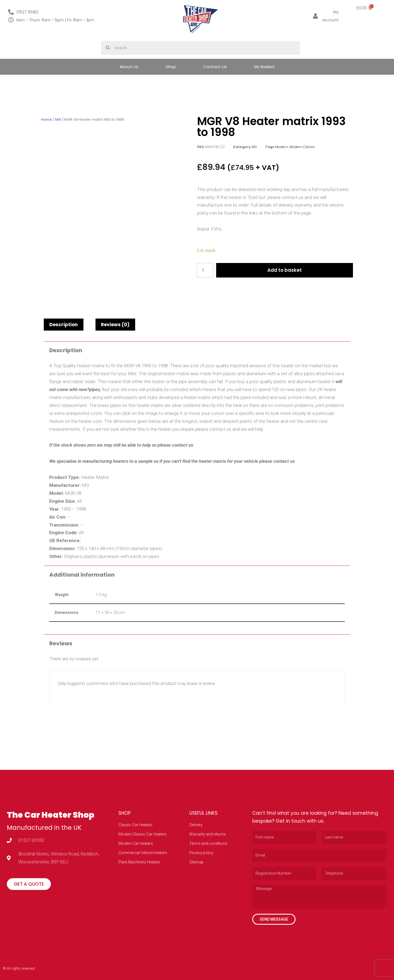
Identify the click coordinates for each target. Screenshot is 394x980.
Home (47, 119)
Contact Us (215, 67)
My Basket (264, 67)
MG (58, 119)
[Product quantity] (205, 270)
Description (63, 325)
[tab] (64, 325)
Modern (282, 147)
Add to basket (285, 270)
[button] (29, 884)
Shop (171, 67)
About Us (129, 67)
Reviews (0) (115, 325)
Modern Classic (302, 147)
